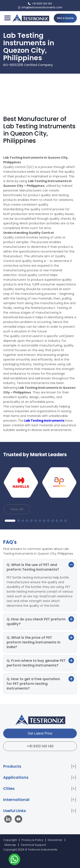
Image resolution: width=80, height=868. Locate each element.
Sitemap (10, 845)
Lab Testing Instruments (44, 421)
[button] (10, 521)
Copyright (10, 840)
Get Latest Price (40, 733)
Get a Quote (65, 18)
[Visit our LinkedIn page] (9, 820)
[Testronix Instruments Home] (31, 18)
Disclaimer (55, 840)
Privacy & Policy (32, 840)
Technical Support (33, 845)
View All (17, 509)
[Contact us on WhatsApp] (14, 860)
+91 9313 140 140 (40, 746)
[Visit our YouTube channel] (18, 820)
